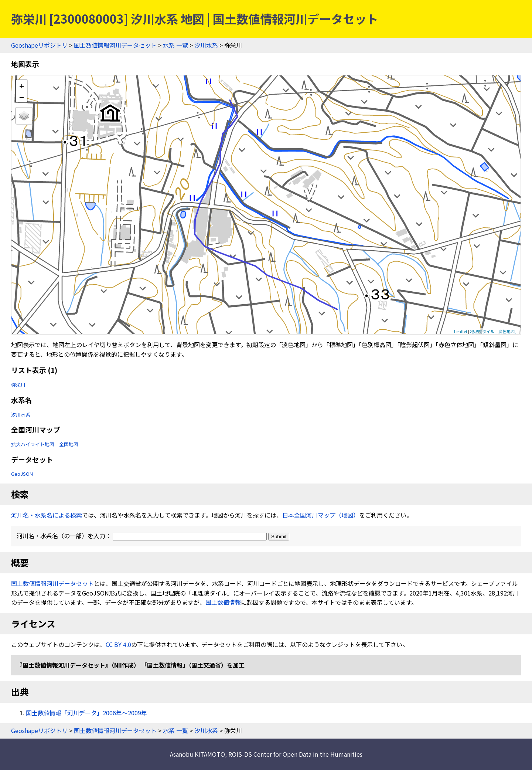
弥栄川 (18, 385)
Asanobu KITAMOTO (197, 754)
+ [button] (22, 86)
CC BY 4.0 (118, 644)
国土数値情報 (223, 602)
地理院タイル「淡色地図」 (494, 331)
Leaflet (461, 331)
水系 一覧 (175, 45)
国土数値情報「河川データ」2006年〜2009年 (86, 713)
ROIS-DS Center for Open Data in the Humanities (295, 754)
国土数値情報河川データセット (115, 45)
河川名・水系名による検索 (47, 515)
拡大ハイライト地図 (33, 444)
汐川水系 (206, 45)
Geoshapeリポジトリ (39, 45)
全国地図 (69, 444)
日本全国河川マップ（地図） (321, 515)
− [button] (22, 97)
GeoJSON (22, 474)
